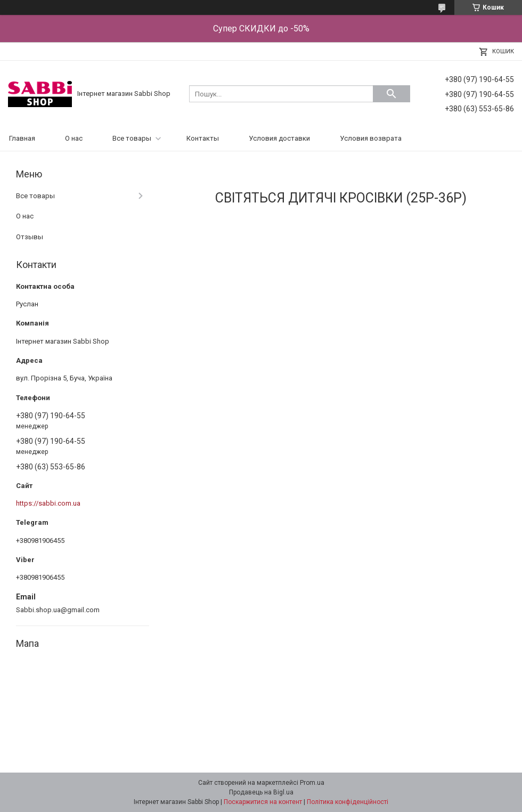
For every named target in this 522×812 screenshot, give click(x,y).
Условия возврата (371, 138)
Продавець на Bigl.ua (261, 792)
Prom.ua (312, 783)
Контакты (203, 138)
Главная (22, 138)
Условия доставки (279, 138)
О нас (74, 138)
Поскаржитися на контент (263, 802)
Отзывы (30, 237)
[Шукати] (391, 94)
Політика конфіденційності (348, 802)
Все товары (132, 138)
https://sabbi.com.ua (48, 503)
